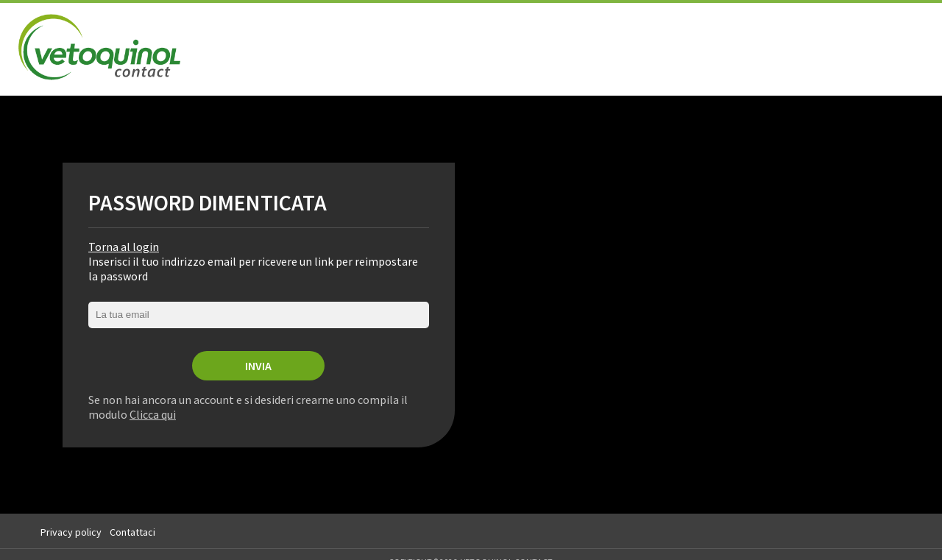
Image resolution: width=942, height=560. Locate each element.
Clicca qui (153, 414)
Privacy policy (71, 532)
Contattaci (132, 532)
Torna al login (124, 247)
